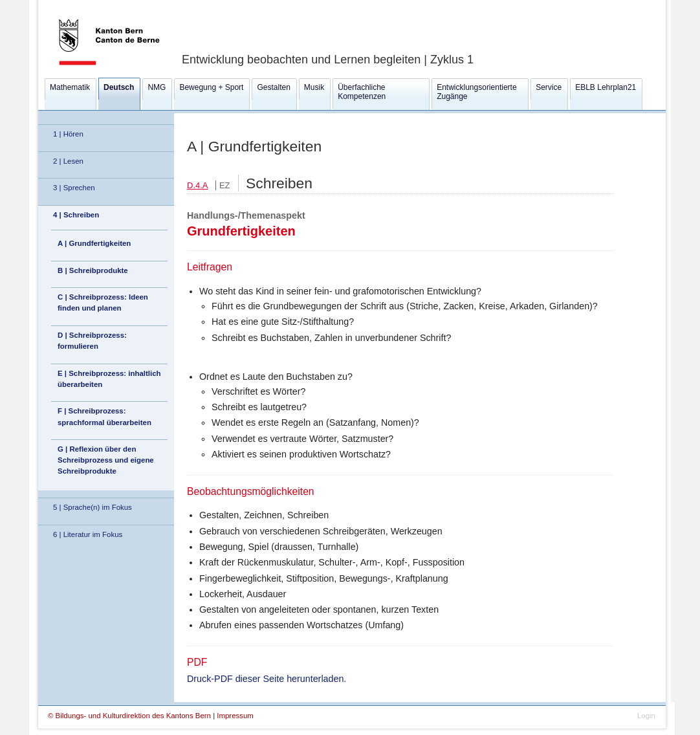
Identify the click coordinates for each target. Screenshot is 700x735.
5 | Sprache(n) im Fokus (93, 507)
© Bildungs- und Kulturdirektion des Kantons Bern (130, 716)
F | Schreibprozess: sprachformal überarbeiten (104, 416)
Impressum (235, 716)
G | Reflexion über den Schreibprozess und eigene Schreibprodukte (106, 460)
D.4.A (198, 185)
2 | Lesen (68, 161)
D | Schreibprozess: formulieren (92, 341)
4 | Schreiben (76, 215)
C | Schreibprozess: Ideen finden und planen (103, 302)
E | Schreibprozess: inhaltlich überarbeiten (109, 379)
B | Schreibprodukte (93, 270)
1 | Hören (68, 134)
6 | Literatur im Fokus (88, 534)
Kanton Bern (93, 5)
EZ (225, 185)
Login (646, 716)
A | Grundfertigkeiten (94, 243)
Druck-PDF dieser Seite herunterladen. (267, 679)
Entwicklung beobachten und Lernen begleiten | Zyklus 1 (328, 60)
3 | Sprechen (74, 188)
